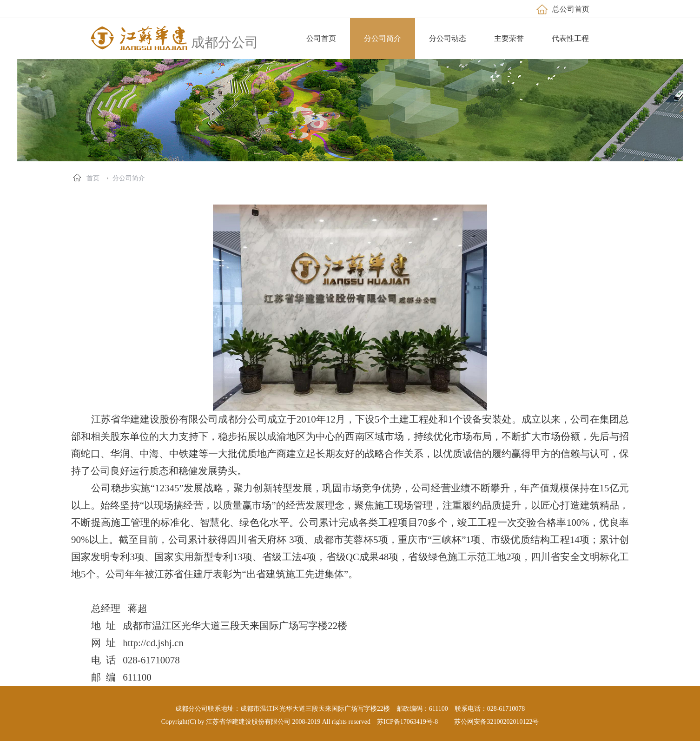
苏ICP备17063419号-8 (407, 722)
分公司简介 (129, 178)
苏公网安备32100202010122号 (496, 722)
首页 (93, 178)
